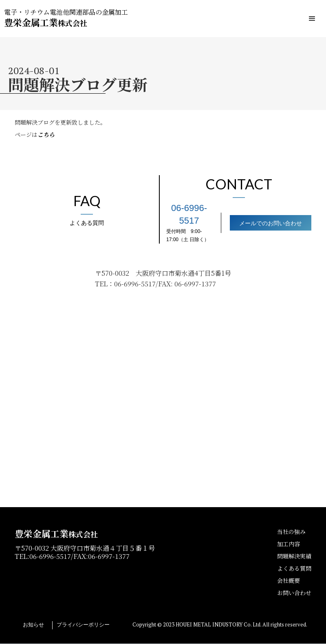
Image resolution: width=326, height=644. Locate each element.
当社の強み (291, 532)
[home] (66, 19)
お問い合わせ (294, 593)
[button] (312, 19)
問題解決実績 (294, 556)
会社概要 (289, 580)
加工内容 (289, 544)
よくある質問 (294, 568)
